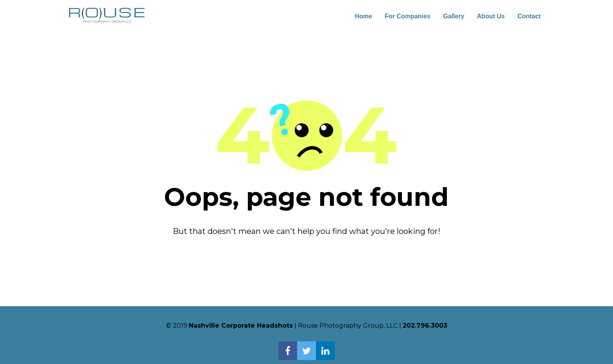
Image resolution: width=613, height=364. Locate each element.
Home (363, 16)
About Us (491, 16)
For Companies (407, 16)
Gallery (453, 16)
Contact (529, 16)
